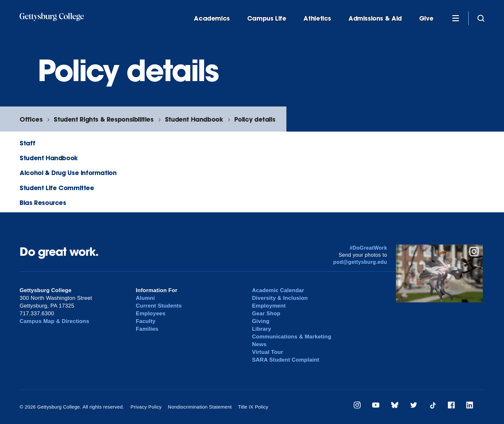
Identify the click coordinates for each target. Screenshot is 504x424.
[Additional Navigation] (455, 18)
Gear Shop (266, 313)
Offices (31, 119)
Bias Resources (43, 203)
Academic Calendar (278, 290)
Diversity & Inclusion (280, 298)
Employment (269, 306)
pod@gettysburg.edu (360, 262)
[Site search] (481, 18)
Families (147, 329)
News (259, 344)
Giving (261, 321)
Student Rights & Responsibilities (104, 119)
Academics (212, 18)
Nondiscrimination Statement (200, 407)
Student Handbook (194, 119)
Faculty (146, 321)
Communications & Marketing (292, 337)
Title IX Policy (253, 407)
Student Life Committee (57, 188)
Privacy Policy (146, 407)
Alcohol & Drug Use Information (68, 173)
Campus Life (267, 18)
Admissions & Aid (375, 18)
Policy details (255, 119)
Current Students (159, 306)
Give (426, 18)
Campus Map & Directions (54, 321)
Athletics (317, 18)
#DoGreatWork (369, 248)
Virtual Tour (268, 352)
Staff (27, 143)
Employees (151, 313)
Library (261, 329)
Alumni (145, 298)
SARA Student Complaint (286, 360)
